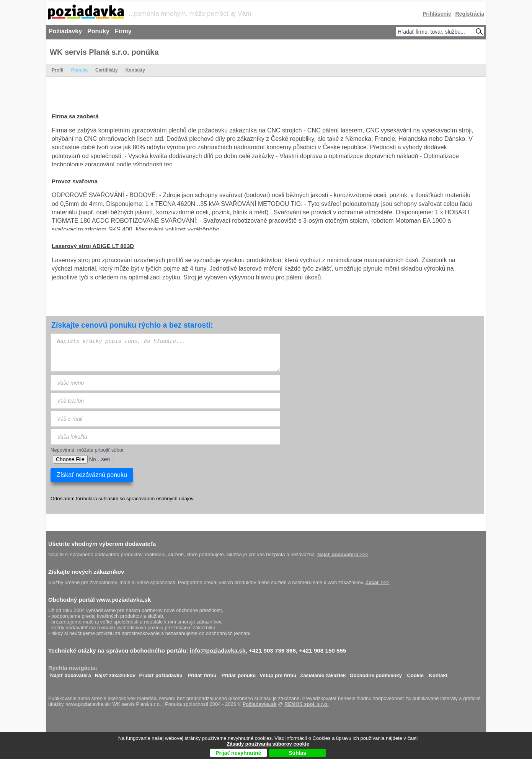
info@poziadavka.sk (218, 650)
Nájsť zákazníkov (115, 673)
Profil (58, 70)
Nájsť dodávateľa (71, 673)
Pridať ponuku (239, 673)
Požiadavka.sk (260, 704)
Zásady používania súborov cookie (268, 744)
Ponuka (79, 70)
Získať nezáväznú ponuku (92, 475)
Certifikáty (107, 70)
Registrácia (470, 14)
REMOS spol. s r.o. (307, 704)
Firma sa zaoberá (75, 116)
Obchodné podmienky (376, 673)
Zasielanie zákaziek (323, 673)
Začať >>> (377, 582)
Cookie (415, 673)
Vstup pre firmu (278, 673)
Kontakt (438, 673)
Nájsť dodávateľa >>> (343, 554)
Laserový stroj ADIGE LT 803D (93, 246)
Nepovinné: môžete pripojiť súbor (87, 450)
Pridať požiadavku (161, 673)
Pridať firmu (202, 673)
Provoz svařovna (75, 181)
